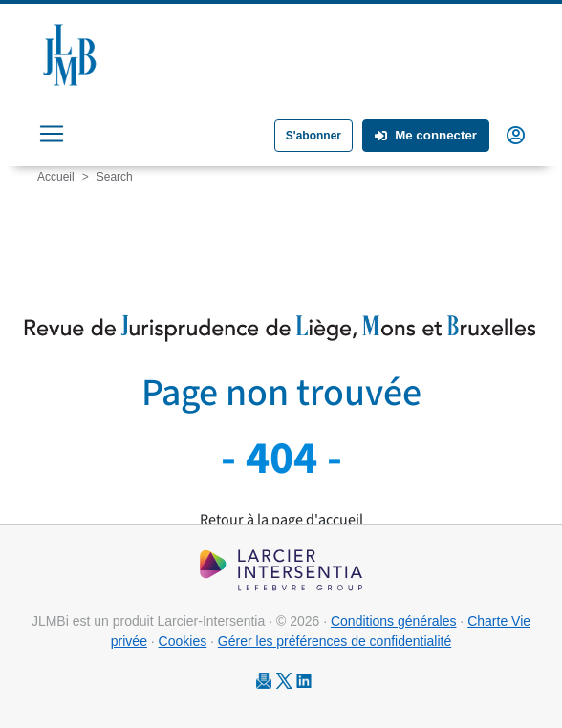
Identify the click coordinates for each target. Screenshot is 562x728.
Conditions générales (394, 621)
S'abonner (313, 136)
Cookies (183, 641)
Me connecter (426, 135)
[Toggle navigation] (52, 134)
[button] (516, 134)
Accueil (56, 177)
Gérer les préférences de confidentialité (335, 641)
